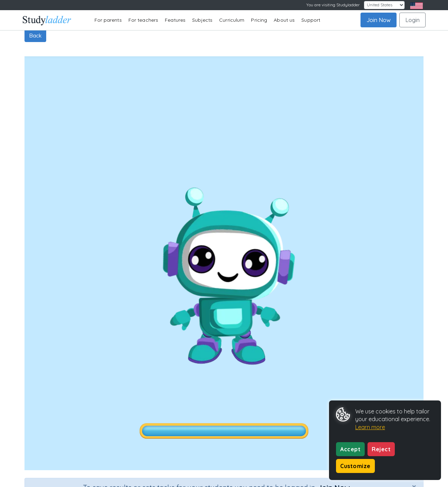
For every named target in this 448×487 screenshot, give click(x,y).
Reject (381, 449)
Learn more (370, 427)
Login (412, 20)
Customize (355, 466)
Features (175, 20)
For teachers (143, 20)
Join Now (379, 20)
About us (284, 20)
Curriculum (232, 20)
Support (311, 20)
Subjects (202, 20)
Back (35, 35)
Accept (350, 449)
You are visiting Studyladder (333, 5)
